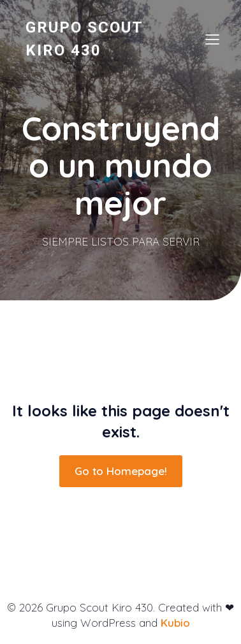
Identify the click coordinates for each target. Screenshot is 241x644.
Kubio (175, 623)
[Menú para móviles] (212, 39)
